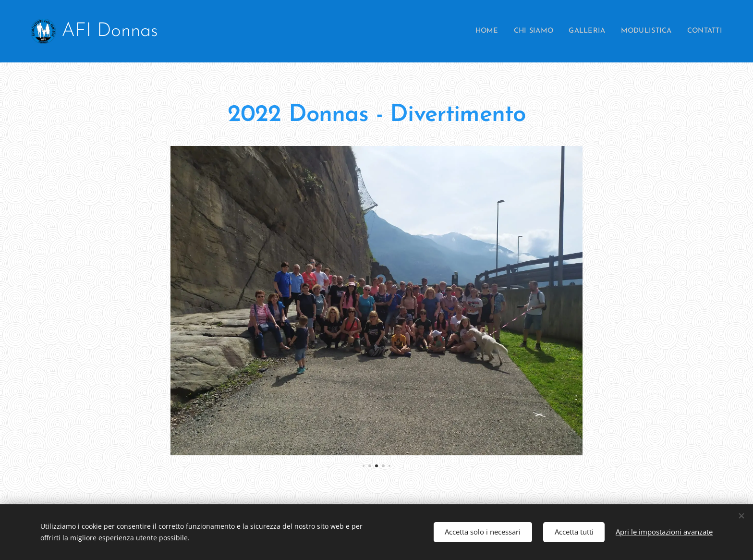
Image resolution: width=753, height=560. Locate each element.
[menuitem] (472, 31)
